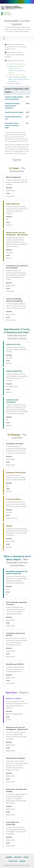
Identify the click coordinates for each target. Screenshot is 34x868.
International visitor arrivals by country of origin (12, 125)
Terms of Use (13, 861)
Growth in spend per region (14, 112)
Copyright (9, 857)
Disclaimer (18, 857)
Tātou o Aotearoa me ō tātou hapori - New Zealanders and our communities (19, 79)
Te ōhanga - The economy (17, 75)
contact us (25, 147)
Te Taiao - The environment (17, 64)
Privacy (26, 857)
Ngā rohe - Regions (15, 83)
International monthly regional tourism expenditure (12, 106)
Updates (22, 861)
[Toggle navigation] (4, 38)
